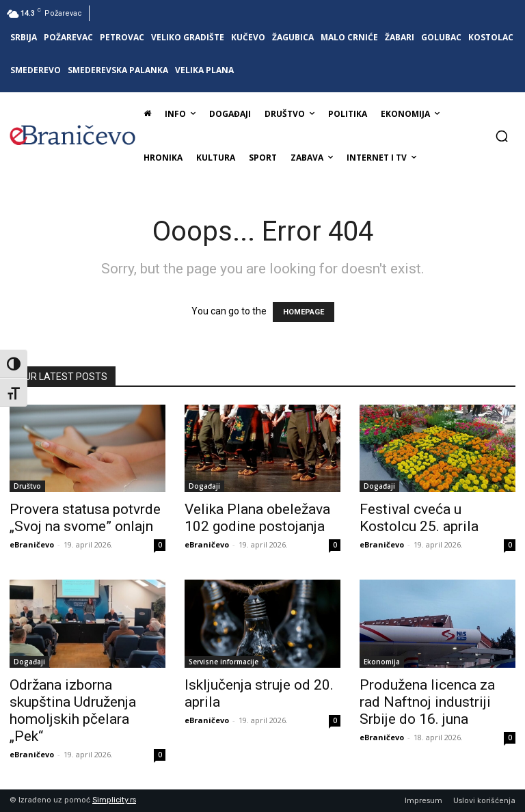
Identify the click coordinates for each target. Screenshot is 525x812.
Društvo (27, 486)
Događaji (204, 486)
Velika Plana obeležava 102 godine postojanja (257, 518)
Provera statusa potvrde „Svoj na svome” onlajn (85, 518)
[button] (502, 136)
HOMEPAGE (304, 312)
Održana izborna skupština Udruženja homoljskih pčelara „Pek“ (73, 710)
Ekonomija (382, 662)
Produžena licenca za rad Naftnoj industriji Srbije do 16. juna (427, 702)
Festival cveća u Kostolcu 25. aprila (419, 518)
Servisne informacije (224, 662)
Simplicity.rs (114, 800)
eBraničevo (32, 544)
